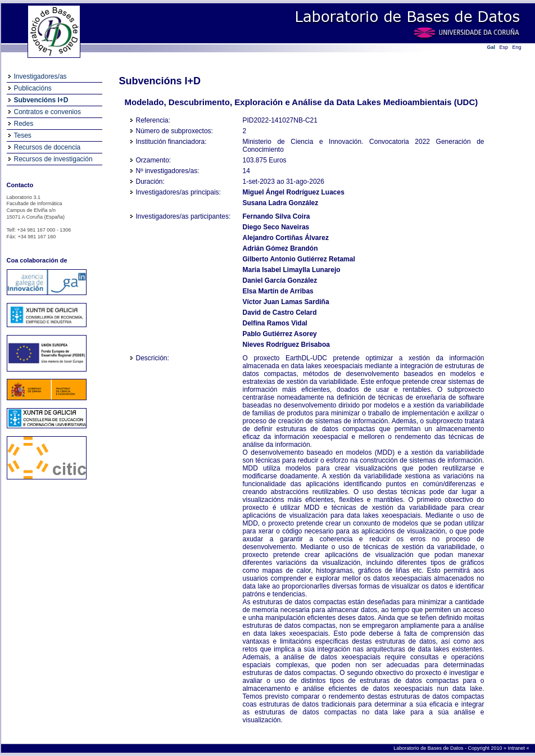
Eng (517, 47)
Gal (491, 47)
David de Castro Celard (280, 313)
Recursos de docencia (47, 147)
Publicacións (33, 88)
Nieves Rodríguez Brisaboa (286, 345)
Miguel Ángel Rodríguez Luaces (294, 192)
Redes (24, 124)
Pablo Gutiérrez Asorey (280, 334)
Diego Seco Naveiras (276, 227)
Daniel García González (280, 280)
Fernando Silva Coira (276, 216)
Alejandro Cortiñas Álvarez (286, 238)
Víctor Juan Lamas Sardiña (286, 302)
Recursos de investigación (53, 159)
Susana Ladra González (281, 203)
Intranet (517, 748)
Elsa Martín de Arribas (278, 291)
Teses (23, 135)
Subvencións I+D (41, 100)
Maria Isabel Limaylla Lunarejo (292, 270)
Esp (504, 47)
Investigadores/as (40, 76)
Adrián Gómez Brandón (280, 248)
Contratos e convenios (47, 112)
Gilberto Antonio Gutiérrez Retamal (299, 259)
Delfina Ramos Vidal (275, 323)
